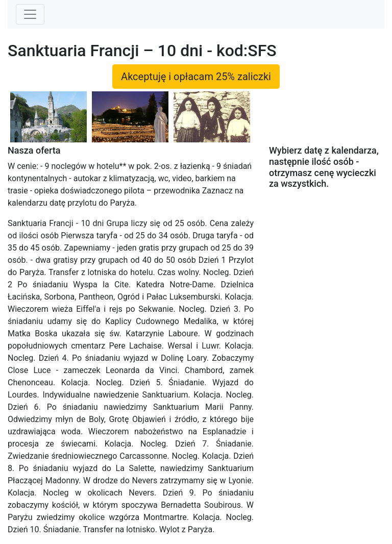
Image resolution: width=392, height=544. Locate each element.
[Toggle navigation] (30, 14)
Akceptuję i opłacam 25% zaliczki (196, 77)
